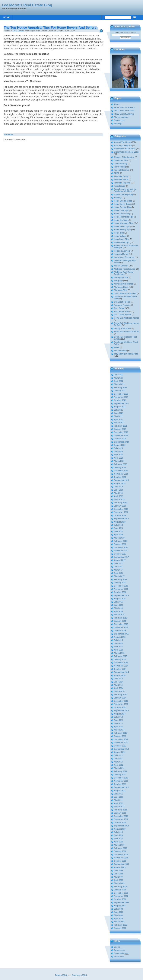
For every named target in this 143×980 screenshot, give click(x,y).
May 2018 (118, 531)
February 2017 (121, 579)
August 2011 (120, 791)
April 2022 (119, 381)
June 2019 (119, 490)
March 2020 (119, 461)
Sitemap (118, 124)
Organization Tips (122, 302)
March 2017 (119, 576)
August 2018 (120, 522)
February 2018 (121, 541)
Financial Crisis (121, 176)
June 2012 (119, 759)
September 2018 (121, 519)
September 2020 (121, 442)
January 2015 (120, 659)
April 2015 (119, 650)
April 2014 (119, 688)
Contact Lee (120, 120)
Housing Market (121, 254)
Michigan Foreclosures (124, 269)
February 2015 (121, 656)
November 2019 (121, 474)
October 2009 (120, 861)
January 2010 (120, 851)
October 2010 (120, 823)
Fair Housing (120, 167)
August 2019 (120, 484)
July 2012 (118, 755)
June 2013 (119, 720)
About (117, 104)
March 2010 (119, 845)
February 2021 (121, 426)
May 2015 (118, 647)
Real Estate (18, 31)
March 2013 (119, 730)
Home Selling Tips (122, 230)
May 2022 (118, 378)
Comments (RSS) (80, 975)
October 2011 (120, 784)
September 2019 (121, 480)
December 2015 (121, 624)
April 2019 (119, 496)
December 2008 (121, 893)
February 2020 (121, 464)
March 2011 (119, 807)
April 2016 (119, 611)
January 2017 (120, 583)
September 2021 (121, 404)
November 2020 (121, 436)
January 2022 (120, 391)
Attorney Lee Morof (123, 146)
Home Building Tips (123, 201)
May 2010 (118, 839)
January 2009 (120, 890)
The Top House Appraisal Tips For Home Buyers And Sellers (50, 27)
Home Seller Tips (122, 226)
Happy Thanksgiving (123, 194)
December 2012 (121, 739)
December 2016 (121, 586)
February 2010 (121, 848)
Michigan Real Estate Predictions (124, 273)
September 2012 (121, 749)
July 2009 (118, 871)
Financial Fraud (121, 180)
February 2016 (121, 618)
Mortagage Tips (121, 277)
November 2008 (121, 896)
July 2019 (118, 487)
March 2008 (119, 922)
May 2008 (118, 915)
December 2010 (121, 816)
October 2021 (120, 400)
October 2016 (120, 592)
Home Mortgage (121, 220)
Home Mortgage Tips (124, 223)
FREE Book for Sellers (124, 111)
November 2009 (121, 858)
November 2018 (121, 512)
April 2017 (119, 573)
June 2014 (119, 682)
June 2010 (119, 835)
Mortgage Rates (121, 287)
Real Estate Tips (121, 312)
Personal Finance (122, 305)
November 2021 (121, 397)
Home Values (120, 236)
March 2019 (119, 500)
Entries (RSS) (61, 975)
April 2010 (119, 842)
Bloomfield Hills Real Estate (127, 152)
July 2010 (118, 832)
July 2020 (118, 448)
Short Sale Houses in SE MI (127, 332)
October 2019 (120, 477)
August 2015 (120, 637)
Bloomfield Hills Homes (125, 149)
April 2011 (119, 803)
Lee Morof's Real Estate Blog (27, 5)
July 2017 (118, 563)
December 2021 (121, 394)
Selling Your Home (122, 328)
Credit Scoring (121, 164)
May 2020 (118, 455)
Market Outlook (121, 266)
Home (6, 17)
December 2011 (121, 778)
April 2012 (119, 765)
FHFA (117, 173)
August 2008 (120, 906)
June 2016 (119, 605)
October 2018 (120, 515)
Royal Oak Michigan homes (127, 318)
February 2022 (121, 388)
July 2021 (118, 410)
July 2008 (118, 909)
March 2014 (119, 691)
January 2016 (120, 621)
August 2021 (120, 407)
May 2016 (118, 608)
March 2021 (119, 423)
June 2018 (119, 528)
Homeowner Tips (122, 242)
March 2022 (119, 384)
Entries (119, 950)
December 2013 (121, 701)
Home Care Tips (121, 210)
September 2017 (121, 557)
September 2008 (121, 903)
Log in (117, 947)
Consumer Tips (121, 160)
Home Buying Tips (122, 207)
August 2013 (120, 714)
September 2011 (121, 787)
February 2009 (121, 887)
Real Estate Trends (123, 315)
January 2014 (120, 698)
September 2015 (121, 634)
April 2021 (119, 420)
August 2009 (120, 867)
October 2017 (120, 554)
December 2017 (121, 547)
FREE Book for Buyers (124, 108)
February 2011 (121, 810)
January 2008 (120, 928)
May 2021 (118, 416)
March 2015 (119, 653)
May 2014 (118, 685)
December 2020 (121, 432)
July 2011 (118, 794)
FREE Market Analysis (124, 114)
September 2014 (121, 672)
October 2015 (120, 631)
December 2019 (121, 471)
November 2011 (121, 781)
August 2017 (120, 560)
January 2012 (120, 775)
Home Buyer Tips (122, 204)
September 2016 (121, 595)
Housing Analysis (122, 251)
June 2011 (119, 797)
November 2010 (121, 819)
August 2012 (120, 752)
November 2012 (121, 743)
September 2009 (121, 864)
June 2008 (119, 912)
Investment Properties (124, 257)
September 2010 (121, 826)
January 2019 (120, 506)
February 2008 (121, 925)
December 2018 (121, 509)
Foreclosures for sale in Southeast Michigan (125, 190)
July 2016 (118, 602)
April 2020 (119, 458)
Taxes (117, 347)
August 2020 (120, 445)
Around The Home (122, 142)
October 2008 (120, 899)
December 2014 (121, 663)
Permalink (9, 135)
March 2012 (119, 768)
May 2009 (118, 877)
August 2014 (120, 675)
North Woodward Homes (125, 293)
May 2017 (118, 570)
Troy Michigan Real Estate (126, 354)
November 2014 (121, 666)
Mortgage (118, 281)
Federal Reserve (121, 170)
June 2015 (119, 643)
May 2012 (118, 762)
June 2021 (119, 413)
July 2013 (118, 717)
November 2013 (121, 704)
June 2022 (119, 375)
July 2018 (118, 525)
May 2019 (118, 493)
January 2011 (120, 813)
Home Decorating (122, 214)
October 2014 (120, 669)
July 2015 (118, 640)
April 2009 (119, 880)
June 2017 (119, 567)
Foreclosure (120, 186)
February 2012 (121, 771)
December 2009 (121, 855)
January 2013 (120, 736)
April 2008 (119, 919)
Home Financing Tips (124, 217)
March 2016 (119, 615)
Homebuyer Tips (122, 239)
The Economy (120, 351)
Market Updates (121, 117)
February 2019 (121, 503)
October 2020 (120, 439)
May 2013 (118, 723)
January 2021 (120, 429)
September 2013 (121, 711)
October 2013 (120, 707)
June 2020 (119, 452)
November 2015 (121, 627)
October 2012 (120, 746)
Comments (121, 953)
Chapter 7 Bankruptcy (124, 157)
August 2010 (120, 829)
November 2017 (121, 551)
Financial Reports (122, 183)
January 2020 (120, 468)
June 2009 (119, 874)
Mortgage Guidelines (124, 284)
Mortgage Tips (121, 290)
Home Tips (119, 233)
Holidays (118, 198)
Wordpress (119, 957)
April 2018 (119, 535)
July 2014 (118, 679)
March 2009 (119, 883)
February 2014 (121, 695)
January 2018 (120, 544)
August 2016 (120, 599)
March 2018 (119, 538)
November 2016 (121, 589)
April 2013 (119, 727)
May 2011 (118, 800)
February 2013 (121, 733)
